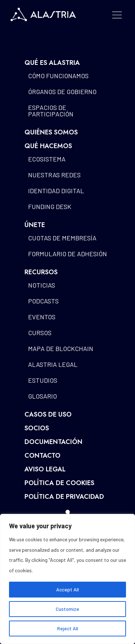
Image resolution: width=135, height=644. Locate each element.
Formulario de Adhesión (67, 254)
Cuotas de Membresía (62, 238)
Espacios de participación (51, 111)
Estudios (43, 380)
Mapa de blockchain (61, 348)
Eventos (42, 317)
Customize (67, 609)
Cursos (40, 333)
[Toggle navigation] (117, 15)
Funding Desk (50, 206)
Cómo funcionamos (58, 76)
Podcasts (43, 301)
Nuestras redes (54, 175)
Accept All (67, 589)
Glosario (42, 396)
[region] (67, 579)
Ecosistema (47, 159)
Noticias (42, 285)
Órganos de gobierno (62, 92)
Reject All (68, 628)
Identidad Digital (56, 191)
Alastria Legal (53, 364)
